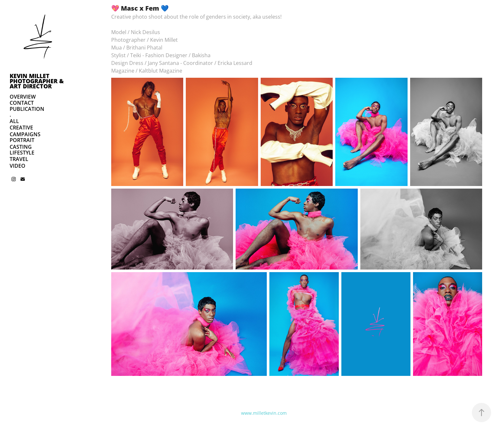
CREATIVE (21, 128)
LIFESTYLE (22, 153)
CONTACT (22, 103)
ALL (14, 121)
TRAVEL (19, 159)
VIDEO (18, 166)
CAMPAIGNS (25, 134)
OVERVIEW (23, 97)
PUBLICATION (27, 109)
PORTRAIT (22, 140)
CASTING (21, 147)
